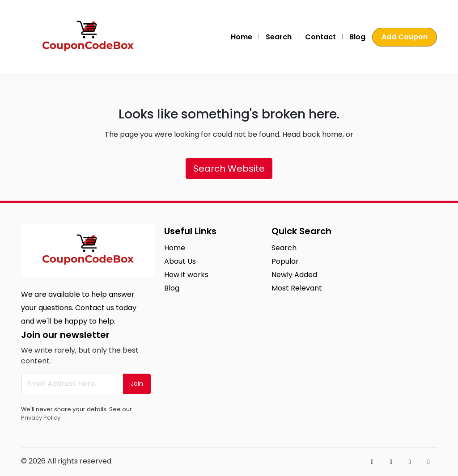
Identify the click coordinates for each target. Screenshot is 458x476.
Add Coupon (405, 37)
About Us (180, 261)
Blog (357, 37)
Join (137, 383)
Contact (320, 37)
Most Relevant (297, 288)
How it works (186, 275)
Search (279, 37)
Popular (285, 261)
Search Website (229, 168)
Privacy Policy (41, 418)
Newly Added (294, 275)
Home (242, 37)
